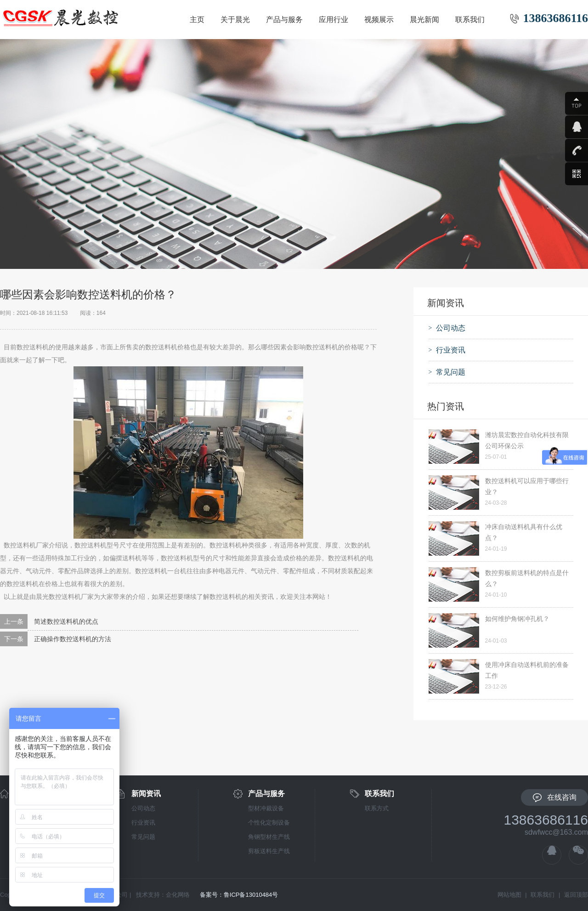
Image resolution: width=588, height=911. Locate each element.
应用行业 (334, 20)
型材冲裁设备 (266, 808)
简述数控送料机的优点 (66, 621)
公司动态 (143, 808)
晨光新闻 (424, 20)
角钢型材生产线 (269, 837)
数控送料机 (33, 347)
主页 (197, 20)
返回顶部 (576, 895)
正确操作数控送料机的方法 (73, 639)
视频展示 (379, 20)
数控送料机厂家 (26, 545)
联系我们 (470, 20)
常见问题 (143, 837)
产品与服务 (284, 20)
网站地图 (509, 895)
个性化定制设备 (269, 823)
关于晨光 (235, 20)
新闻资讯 (146, 794)
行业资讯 (143, 823)
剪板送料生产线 (269, 851)
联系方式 (377, 808)
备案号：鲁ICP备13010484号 (239, 895)
